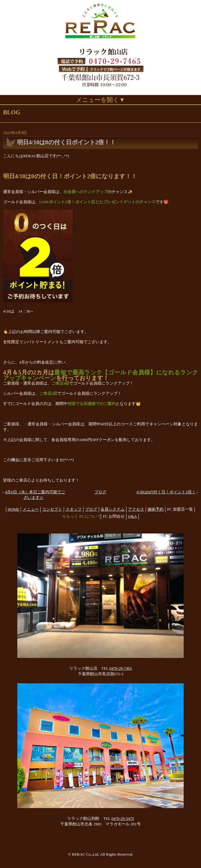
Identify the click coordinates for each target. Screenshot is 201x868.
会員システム (113, 509)
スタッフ (74, 509)
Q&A (132, 516)
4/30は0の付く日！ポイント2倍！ (166, 492)
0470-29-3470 (123, 819)
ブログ (100, 492)
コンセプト (52, 509)
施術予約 (156, 509)
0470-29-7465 (121, 668)
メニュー (31, 509)
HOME (14, 509)
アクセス (136, 509)
